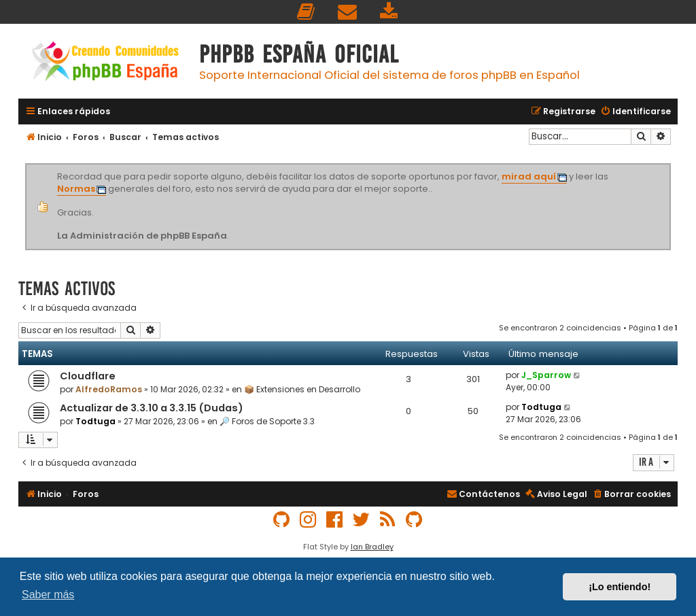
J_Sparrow (546, 375)
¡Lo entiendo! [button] (620, 587)
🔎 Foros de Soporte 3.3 (267, 421)
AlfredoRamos (109, 389)
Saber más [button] (48, 595)
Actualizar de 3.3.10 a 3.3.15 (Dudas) (152, 408)
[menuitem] (307, 12)
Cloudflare (88, 376)
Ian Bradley (372, 547)
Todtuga (95, 421)
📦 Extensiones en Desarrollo (302, 389)
